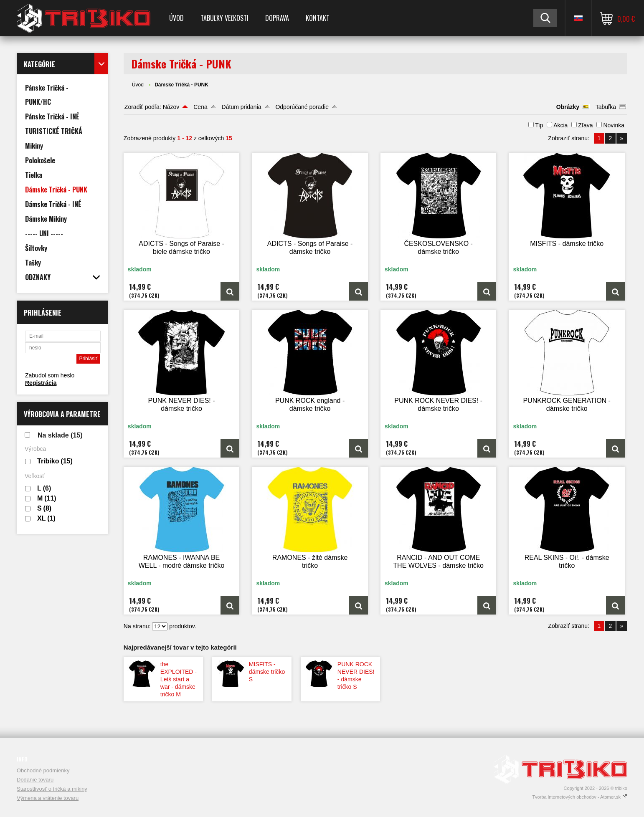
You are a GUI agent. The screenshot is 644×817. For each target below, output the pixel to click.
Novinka (614, 125)
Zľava (585, 125)
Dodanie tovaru (35, 780)
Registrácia (41, 383)
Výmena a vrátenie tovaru (48, 798)
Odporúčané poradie (302, 107)
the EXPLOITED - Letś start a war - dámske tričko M (179, 679)
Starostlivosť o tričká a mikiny (52, 789)
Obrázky (568, 107)
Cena (200, 107)
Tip (539, 125)
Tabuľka (606, 107)
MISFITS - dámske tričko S (267, 672)
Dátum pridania (242, 107)
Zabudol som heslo (50, 375)
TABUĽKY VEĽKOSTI (224, 18)
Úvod (176, 18)
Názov (171, 107)
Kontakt (318, 18)
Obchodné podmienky (43, 770)
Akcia (560, 125)
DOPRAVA (277, 18)
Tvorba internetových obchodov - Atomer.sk (580, 797)
